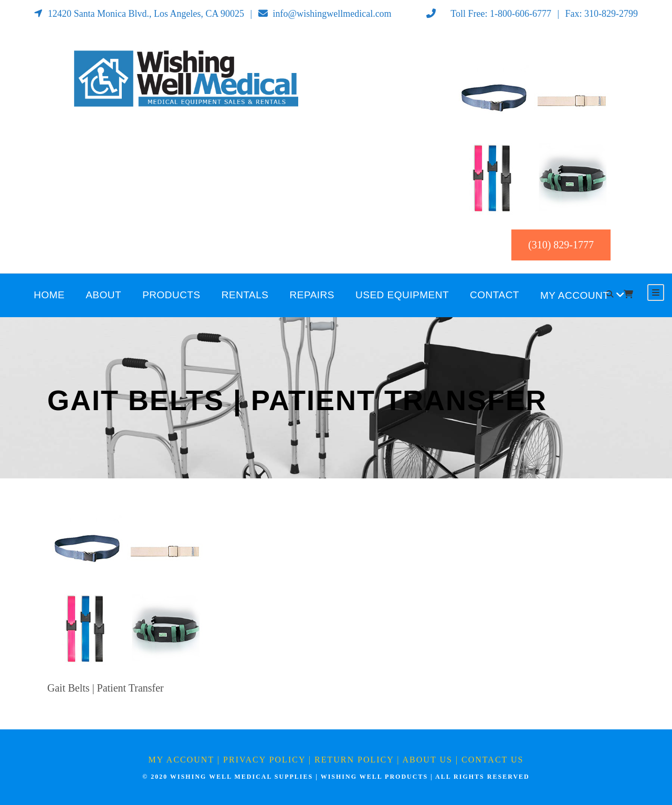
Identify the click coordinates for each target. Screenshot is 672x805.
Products (171, 295)
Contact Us (492, 760)
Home (49, 295)
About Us (428, 760)
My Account (575, 295)
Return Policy (354, 760)
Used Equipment (402, 295)
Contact (495, 295)
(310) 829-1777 (561, 245)
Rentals (245, 295)
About (103, 295)
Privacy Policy (264, 760)
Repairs (312, 295)
